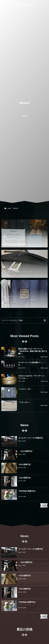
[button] (42, 4)
